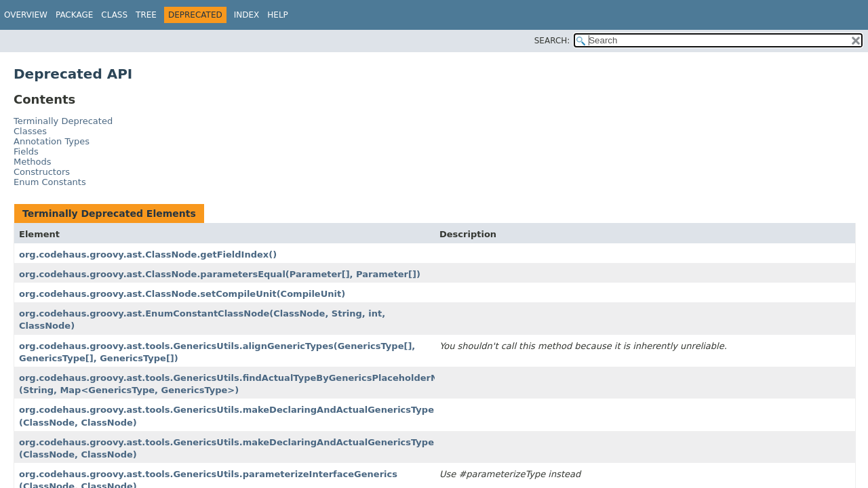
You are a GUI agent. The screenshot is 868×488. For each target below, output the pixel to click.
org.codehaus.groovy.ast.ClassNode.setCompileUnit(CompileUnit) (182, 294)
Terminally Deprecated (63, 121)
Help (278, 15)
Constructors (42, 172)
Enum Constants (50, 182)
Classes (30, 131)
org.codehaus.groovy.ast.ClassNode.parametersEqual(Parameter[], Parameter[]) (220, 274)
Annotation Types (52, 141)
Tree (146, 15)
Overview (26, 15)
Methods (33, 162)
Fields (26, 151)
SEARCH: (552, 41)
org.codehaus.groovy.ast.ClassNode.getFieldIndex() (148, 255)
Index (247, 15)
